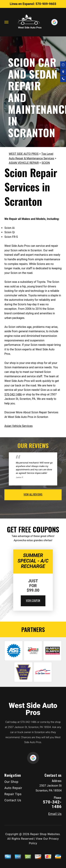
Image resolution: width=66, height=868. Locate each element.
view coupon (33, 600)
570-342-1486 (13, 394)
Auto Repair (13, 788)
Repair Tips (13, 794)
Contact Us (13, 800)
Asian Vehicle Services (18, 426)
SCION (46, 163)
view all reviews (33, 494)
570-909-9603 (46, 4)
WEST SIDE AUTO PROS (24, 154)
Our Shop (11, 782)
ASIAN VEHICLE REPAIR (24, 163)
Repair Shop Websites (45, 834)
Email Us (55, 814)
